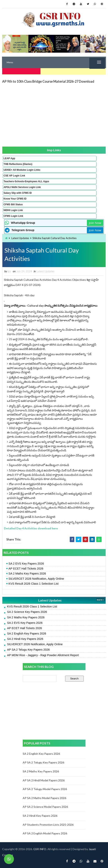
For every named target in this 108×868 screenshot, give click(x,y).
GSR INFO (40, 849)
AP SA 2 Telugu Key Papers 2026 (28, 650)
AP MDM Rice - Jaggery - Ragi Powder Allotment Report (43, 655)
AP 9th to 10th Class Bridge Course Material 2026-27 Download (48, 81)
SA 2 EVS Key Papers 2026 (26, 564)
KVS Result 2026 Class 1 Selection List (34, 584)
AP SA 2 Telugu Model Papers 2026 (45, 789)
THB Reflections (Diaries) (18, 163)
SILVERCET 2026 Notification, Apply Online (36, 579)
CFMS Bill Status (13, 204)
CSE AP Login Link (14, 175)
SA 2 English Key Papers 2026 (27, 634)
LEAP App (9, 158)
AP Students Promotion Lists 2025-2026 (48, 825)
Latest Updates (20, 237)
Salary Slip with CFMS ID (18, 192)
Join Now (95, 222)
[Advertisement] (54, 114)
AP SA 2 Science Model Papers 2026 (45, 807)
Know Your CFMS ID (15, 198)
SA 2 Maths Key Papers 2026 (27, 573)
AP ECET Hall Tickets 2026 (26, 569)
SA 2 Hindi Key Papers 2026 (25, 639)
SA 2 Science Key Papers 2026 (27, 612)
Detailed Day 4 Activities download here (31, 528)
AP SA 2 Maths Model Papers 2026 (44, 798)
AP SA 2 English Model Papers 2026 (45, 833)
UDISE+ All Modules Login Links (22, 169)
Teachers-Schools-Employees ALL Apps (26, 181)
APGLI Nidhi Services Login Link (22, 186)
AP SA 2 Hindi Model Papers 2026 (44, 780)
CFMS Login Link (13, 215)
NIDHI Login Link (13, 209)
